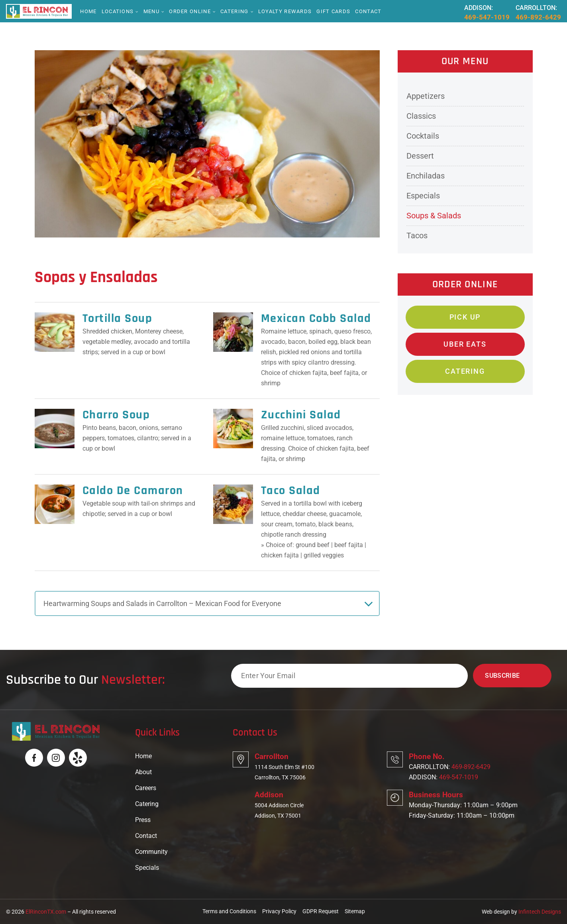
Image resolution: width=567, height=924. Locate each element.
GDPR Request (321, 911)
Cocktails (423, 136)
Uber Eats (465, 344)
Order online (190, 11)
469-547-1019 (487, 17)
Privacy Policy (279, 911)
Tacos (417, 235)
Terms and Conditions (229, 911)
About (143, 772)
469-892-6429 (538, 17)
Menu (151, 11)
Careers (146, 788)
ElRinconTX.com (46, 912)
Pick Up (465, 317)
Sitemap (355, 911)
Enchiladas (426, 176)
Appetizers (426, 96)
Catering (234, 11)
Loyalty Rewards (285, 11)
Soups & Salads (434, 216)
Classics (421, 116)
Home (88, 11)
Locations (118, 11)
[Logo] (37, 11)
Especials (423, 196)
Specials (147, 868)
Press (143, 820)
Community (151, 852)
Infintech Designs (540, 912)
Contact (368, 11)
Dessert (420, 156)
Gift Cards (333, 11)
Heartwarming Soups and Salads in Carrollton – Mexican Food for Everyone (162, 603)
